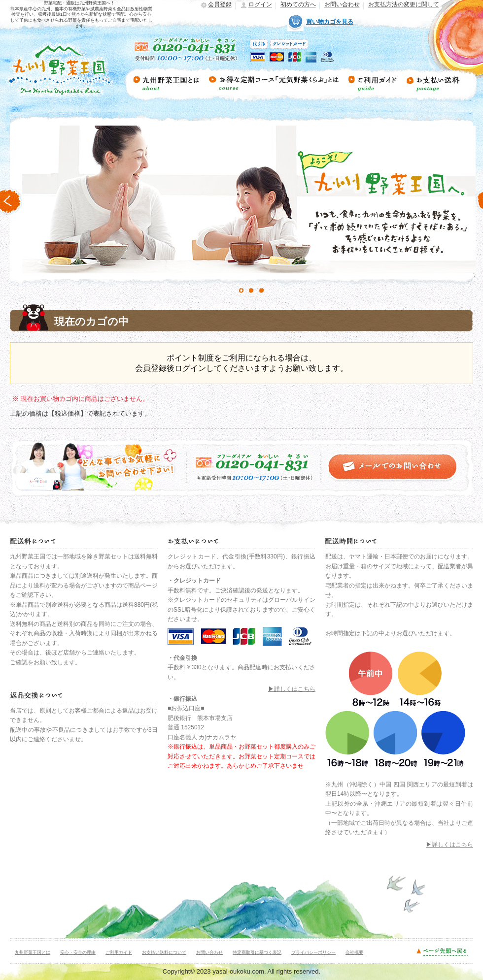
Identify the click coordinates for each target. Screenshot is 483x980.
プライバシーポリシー (313, 952)
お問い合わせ (342, 4)
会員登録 (220, 4)
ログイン (260, 4)
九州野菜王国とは (33, 952)
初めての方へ (298, 4)
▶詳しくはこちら (292, 689)
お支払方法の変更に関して (404, 4)
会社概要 (354, 952)
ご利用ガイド (119, 952)
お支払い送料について (164, 952)
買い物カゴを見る (330, 22)
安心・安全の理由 (78, 952)
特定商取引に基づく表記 (257, 952)
